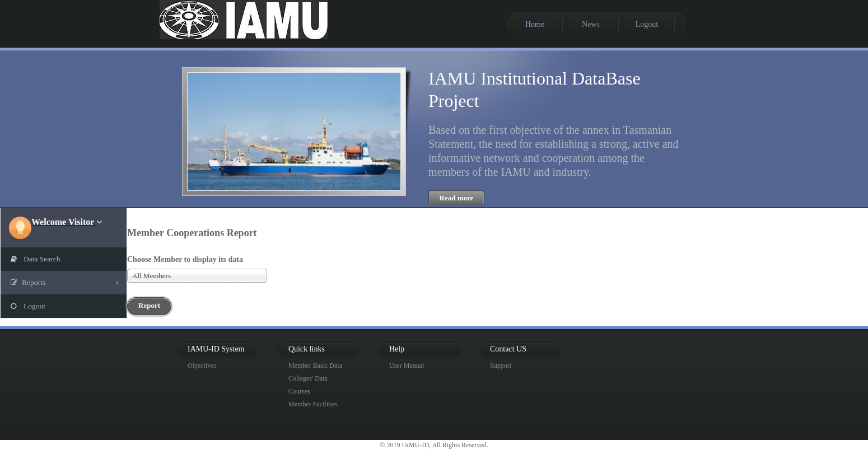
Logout (647, 24)
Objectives (202, 365)
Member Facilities (313, 404)
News (591, 24)
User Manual (407, 365)
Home (535, 24)
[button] (67, 222)
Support (501, 365)
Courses (299, 391)
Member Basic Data (315, 365)
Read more (457, 198)
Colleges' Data (308, 378)
